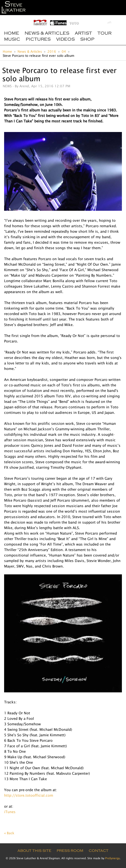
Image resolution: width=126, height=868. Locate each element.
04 (64, 51)
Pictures (38, 39)
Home (12, 33)
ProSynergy (112, 858)
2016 (52, 51)
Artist (83, 33)
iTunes (10, 812)
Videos (65, 39)
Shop (87, 39)
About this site (34, 851)
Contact (99, 851)
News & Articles (47, 33)
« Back (9, 833)
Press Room (70, 851)
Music (12, 39)
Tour (104, 33)
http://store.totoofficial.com (29, 795)
